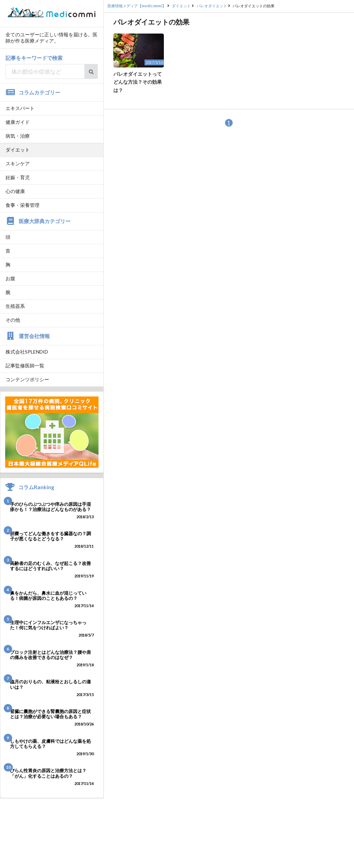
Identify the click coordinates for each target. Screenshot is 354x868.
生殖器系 (15, 306)
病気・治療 (18, 136)
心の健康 (15, 191)
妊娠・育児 (18, 177)
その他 (13, 320)
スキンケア (18, 163)
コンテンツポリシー (27, 379)
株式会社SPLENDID (27, 352)
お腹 (10, 278)
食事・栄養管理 (22, 205)
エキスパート (20, 108)
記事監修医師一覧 (25, 366)
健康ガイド (18, 122)
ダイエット (18, 150)
